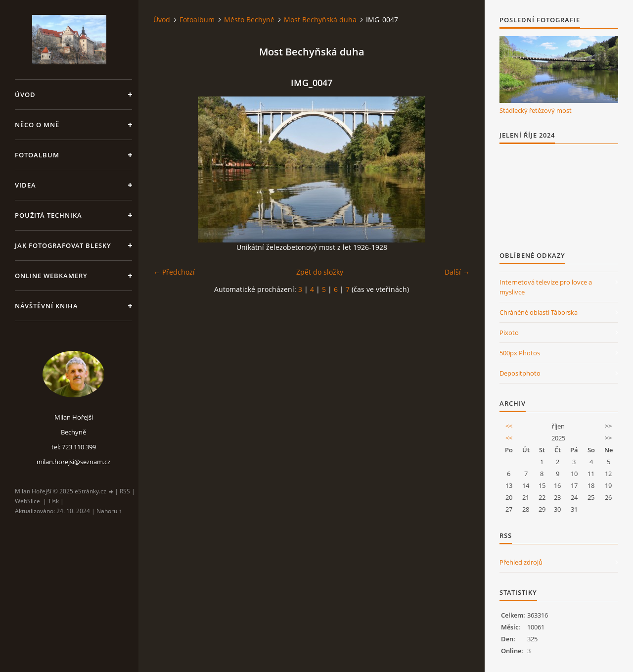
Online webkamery (51, 276)
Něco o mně (37, 125)
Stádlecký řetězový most (536, 110)
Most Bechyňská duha (320, 20)
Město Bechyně (249, 20)
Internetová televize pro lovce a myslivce (546, 287)
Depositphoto (520, 373)
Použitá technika (48, 215)
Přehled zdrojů (521, 562)
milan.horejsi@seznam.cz (73, 462)
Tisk (53, 501)
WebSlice (27, 501)
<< (509, 426)
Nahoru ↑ (109, 511)
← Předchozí (174, 272)
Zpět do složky (320, 272)
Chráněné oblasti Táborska (539, 312)
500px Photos (520, 353)
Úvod (25, 95)
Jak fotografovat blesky (63, 245)
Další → (457, 272)
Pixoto (509, 333)
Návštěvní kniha (46, 306)
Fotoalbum (37, 155)
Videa (25, 185)
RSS (125, 491)
